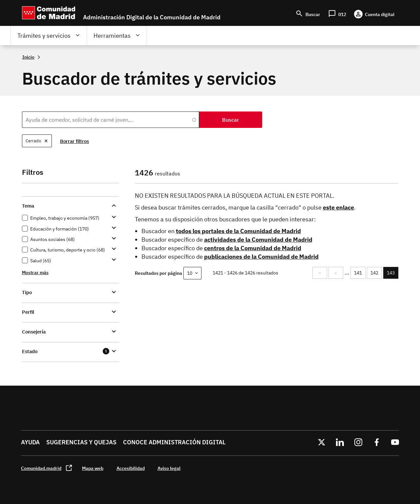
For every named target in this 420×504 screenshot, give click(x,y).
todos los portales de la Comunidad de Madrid (238, 231)
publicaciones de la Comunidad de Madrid (261, 257)
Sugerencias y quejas (81, 442)
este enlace (338, 207)
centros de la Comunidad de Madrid (253, 248)
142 (375, 273)
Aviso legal (169, 468)
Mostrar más (35, 272)
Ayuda (30, 442)
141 (359, 273)
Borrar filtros (75, 141)
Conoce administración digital (174, 442)
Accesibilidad (131, 468)
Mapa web (93, 468)
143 (393, 274)
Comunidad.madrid (41, 468)
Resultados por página (158, 273)
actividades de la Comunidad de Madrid (258, 240)
